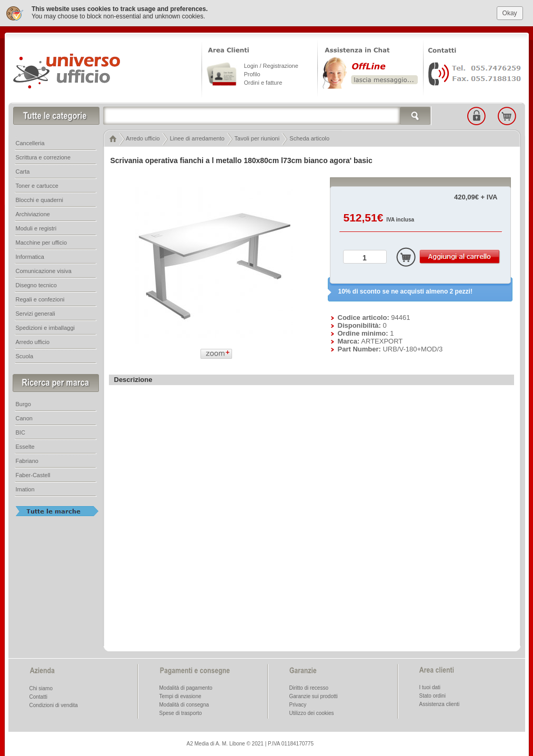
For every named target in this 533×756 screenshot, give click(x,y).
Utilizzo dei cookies (312, 712)
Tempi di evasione (180, 695)
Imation (25, 488)
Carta (23, 170)
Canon (24, 417)
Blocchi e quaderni (40, 199)
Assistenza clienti (440, 703)
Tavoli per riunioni (257, 137)
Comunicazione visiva (44, 270)
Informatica (30, 256)
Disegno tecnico (36, 284)
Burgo (23, 403)
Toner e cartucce (37, 185)
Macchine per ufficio (42, 241)
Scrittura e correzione (43, 156)
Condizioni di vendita (54, 704)
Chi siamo (41, 687)
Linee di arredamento (197, 137)
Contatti (38, 696)
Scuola (25, 355)
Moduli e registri (36, 227)
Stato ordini (433, 695)
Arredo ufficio (143, 137)
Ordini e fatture (263, 82)
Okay (510, 12)
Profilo (252, 73)
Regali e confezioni (40, 298)
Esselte (25, 446)
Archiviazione (33, 213)
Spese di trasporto (181, 712)
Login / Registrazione (271, 65)
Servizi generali (36, 313)
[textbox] (267, 115)
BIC (21, 431)
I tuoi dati (430, 686)
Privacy (298, 704)
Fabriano (27, 460)
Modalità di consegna (184, 704)
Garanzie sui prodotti (314, 695)
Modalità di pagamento (186, 687)
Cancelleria (30, 142)
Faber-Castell (33, 474)
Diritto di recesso (309, 687)
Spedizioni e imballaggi (46, 327)
